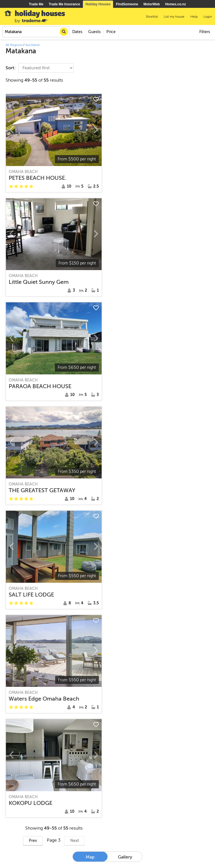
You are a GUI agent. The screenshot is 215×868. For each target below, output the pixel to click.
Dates (77, 32)
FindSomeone (127, 4)
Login (208, 17)
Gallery (125, 857)
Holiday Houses (98, 4)
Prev (33, 841)
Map (90, 857)
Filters (205, 32)
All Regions (14, 45)
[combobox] (36, 32)
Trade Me (36, 4)
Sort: (11, 68)
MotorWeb (152, 4)
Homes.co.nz (176, 4)
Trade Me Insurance (64, 4)
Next (75, 841)
